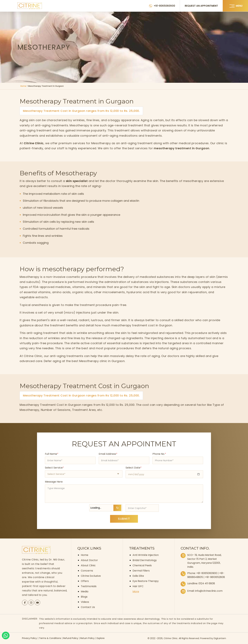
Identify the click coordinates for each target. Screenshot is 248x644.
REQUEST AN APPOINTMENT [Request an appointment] (201, 6)
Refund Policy (71, 638)
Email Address (108, 454)
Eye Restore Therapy (146, 581)
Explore (101, 638)
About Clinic (88, 565)
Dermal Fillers (141, 571)
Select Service (54, 468)
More (136, 591)
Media (85, 591)
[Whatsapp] (6, 635)
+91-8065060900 (207, 573)
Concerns (87, 571)
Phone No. (159, 454)
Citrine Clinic (34, 143)
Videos (85, 602)
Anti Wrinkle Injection (146, 555)
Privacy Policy (29, 638)
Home (23, 86)
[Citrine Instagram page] (31, 603)
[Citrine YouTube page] (37, 603)
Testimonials (89, 586)
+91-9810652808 (215, 577)
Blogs (84, 597)
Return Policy (87, 638)
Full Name (52, 454)
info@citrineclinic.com (209, 591)
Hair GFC (138, 586)
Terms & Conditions (50, 638)
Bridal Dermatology (145, 560)
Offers (85, 581)
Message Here (54, 482)
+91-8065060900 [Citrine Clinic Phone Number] (164, 6)
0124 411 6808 (207, 583)
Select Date (134, 468)
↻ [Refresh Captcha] (117, 508)
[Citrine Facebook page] (25, 603)
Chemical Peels (142, 565)
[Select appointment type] (84, 474)
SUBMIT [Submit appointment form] (124, 519)
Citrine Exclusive (91, 576)
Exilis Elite (138, 576)
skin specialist (77, 181)
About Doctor (89, 560)
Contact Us (88, 607)
